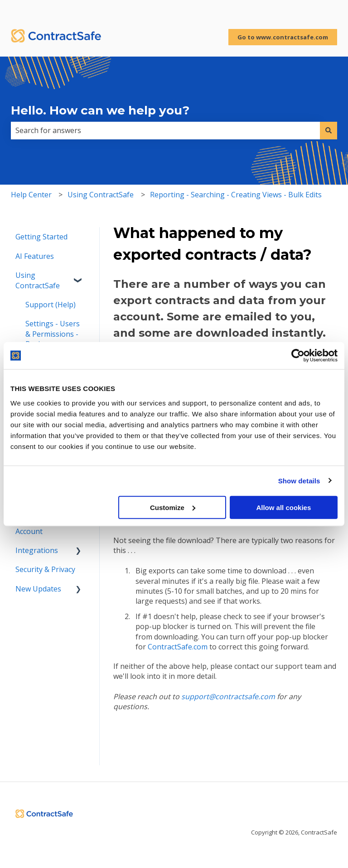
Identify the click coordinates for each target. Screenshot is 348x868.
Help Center (31, 195)
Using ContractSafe (101, 195)
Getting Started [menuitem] (41, 237)
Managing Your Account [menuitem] (42, 526)
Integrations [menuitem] (37, 550)
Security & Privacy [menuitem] (45, 569)
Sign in (326, 9)
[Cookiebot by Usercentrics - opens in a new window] (298, 356)
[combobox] (165, 130)
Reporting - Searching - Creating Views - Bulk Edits (236, 195)
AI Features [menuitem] (35, 256)
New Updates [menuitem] (38, 589)
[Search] (329, 130)
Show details (299, 481)
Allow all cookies (283, 507)
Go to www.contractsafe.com (283, 37)
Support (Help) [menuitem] (51, 305)
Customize (173, 507)
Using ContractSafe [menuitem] (38, 280)
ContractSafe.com (178, 647)
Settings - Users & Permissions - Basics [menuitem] (53, 334)
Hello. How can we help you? (100, 110)
